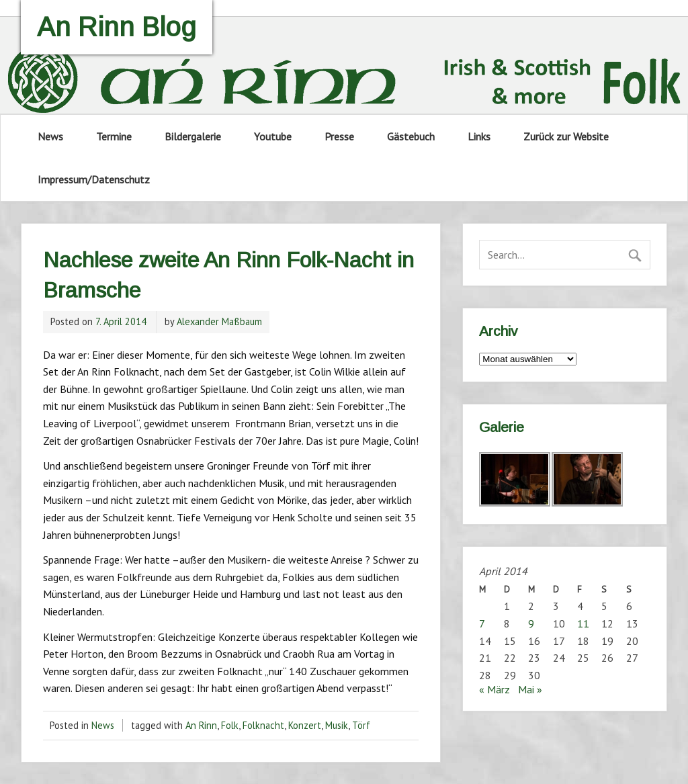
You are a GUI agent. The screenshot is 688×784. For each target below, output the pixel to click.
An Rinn (201, 725)
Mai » (530, 689)
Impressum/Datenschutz (94, 179)
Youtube (273, 136)
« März (494, 689)
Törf (361, 725)
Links (479, 136)
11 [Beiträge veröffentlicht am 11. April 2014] (583, 623)
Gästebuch (411, 136)
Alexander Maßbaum (219, 321)
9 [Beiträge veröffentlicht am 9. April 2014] (531, 623)
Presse (339, 136)
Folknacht (263, 725)
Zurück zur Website (566, 136)
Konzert (305, 725)
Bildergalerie (193, 136)
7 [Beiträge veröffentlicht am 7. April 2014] (482, 623)
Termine (114, 136)
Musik (337, 725)
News (50, 136)
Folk (230, 725)
